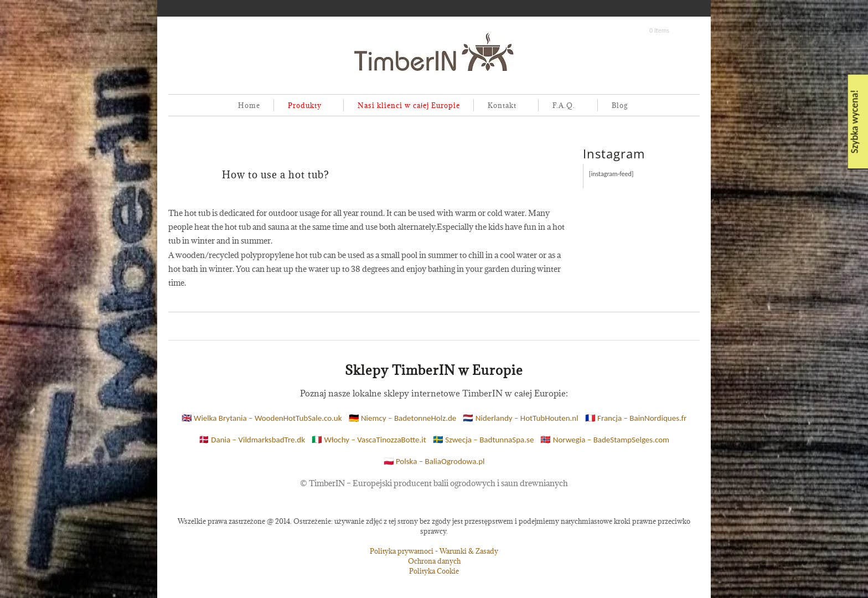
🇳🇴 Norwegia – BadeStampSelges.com (605, 440)
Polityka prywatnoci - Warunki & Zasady (434, 551)
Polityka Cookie (434, 571)
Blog (620, 105)
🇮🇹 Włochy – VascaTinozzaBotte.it (369, 440)
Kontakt (500, 106)
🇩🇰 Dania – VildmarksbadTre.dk (252, 440)
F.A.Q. (562, 106)
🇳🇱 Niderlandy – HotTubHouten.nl (520, 418)
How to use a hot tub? (276, 175)
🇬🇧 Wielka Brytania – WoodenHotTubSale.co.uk (262, 418)
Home (249, 105)
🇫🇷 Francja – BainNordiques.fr (636, 418)
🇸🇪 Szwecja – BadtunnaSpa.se (484, 440)
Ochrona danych (434, 561)
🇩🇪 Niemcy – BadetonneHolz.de (403, 418)
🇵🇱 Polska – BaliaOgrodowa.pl (434, 461)
